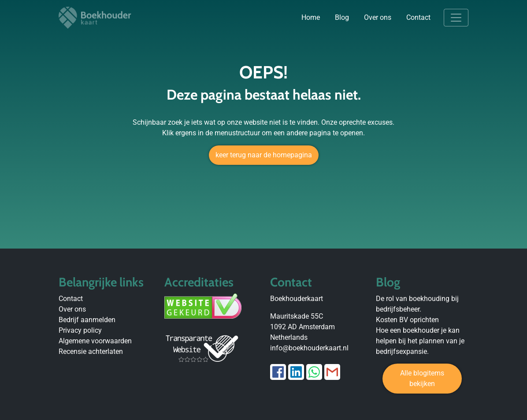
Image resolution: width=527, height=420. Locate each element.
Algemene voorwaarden (95, 341)
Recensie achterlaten (91, 351)
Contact (418, 17)
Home (311, 17)
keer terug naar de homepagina (264, 155)
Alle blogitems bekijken (422, 378)
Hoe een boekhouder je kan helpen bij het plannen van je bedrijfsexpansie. (420, 341)
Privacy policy (80, 330)
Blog (342, 17)
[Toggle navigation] (456, 18)
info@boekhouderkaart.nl (309, 348)
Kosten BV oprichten (407, 320)
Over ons (378, 17)
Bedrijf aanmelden (87, 320)
